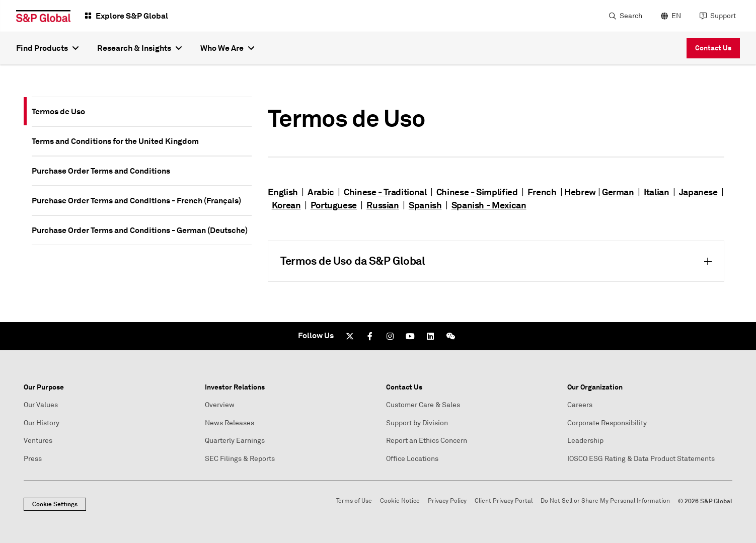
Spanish (425, 205)
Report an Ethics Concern (427, 441)
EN (676, 16)
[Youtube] (410, 336)
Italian (656, 192)
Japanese (698, 192)
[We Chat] (450, 336)
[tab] (142, 111)
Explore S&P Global (132, 16)
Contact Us (713, 48)
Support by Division (417, 423)
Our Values (41, 405)
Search (631, 16)
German (618, 192)
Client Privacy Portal (504, 501)
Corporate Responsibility (607, 423)
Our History (42, 423)
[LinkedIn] (430, 336)
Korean (286, 205)
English (283, 192)
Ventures (38, 441)
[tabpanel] (496, 189)
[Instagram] (390, 336)
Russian (383, 205)
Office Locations (412, 459)
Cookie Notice (400, 501)
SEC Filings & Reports (240, 459)
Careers (580, 405)
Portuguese (334, 205)
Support (723, 16)
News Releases (230, 423)
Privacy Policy (447, 501)
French (542, 192)
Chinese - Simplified (477, 192)
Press (33, 459)
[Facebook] (370, 336)
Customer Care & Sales (423, 405)
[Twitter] (350, 336)
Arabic (321, 192)
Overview (220, 405)
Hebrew (580, 192)
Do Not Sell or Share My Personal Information (605, 501)
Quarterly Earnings (235, 441)
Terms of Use (354, 501)
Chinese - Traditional (385, 192)
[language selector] (670, 16)
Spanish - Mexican (489, 205)
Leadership (585, 441)
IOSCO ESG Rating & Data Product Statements (641, 459)
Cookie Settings (55, 504)
